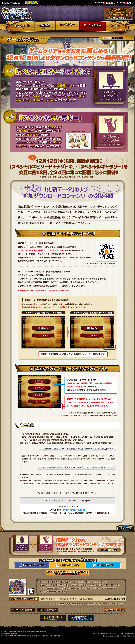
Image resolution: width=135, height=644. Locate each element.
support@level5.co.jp (74, 510)
